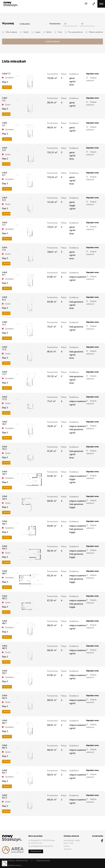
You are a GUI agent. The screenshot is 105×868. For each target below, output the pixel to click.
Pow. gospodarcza (75, 32)
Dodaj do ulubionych (91, 79)
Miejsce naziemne (96, 32)
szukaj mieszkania (52, 42)
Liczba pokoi (25, 24)
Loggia (38, 32)
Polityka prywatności (43, 861)
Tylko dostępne (11, 32)
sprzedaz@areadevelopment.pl (41, 846)
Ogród (26, 32)
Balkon (49, 32)
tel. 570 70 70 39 (35, 843)
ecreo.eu (18, 865)
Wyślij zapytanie (36, 851)
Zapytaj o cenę (92, 74)
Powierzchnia (55, 24)
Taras (60, 32)
